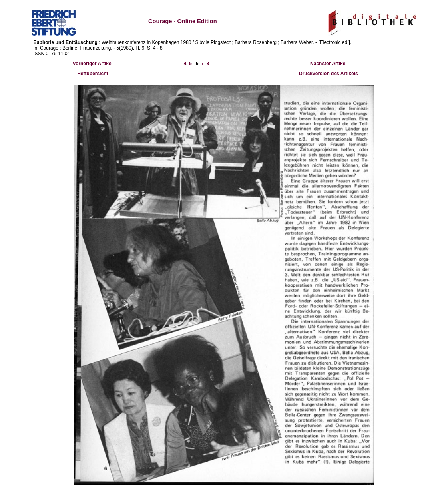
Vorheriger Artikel (93, 64)
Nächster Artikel (329, 64)
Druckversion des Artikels (329, 74)
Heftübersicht (93, 74)
